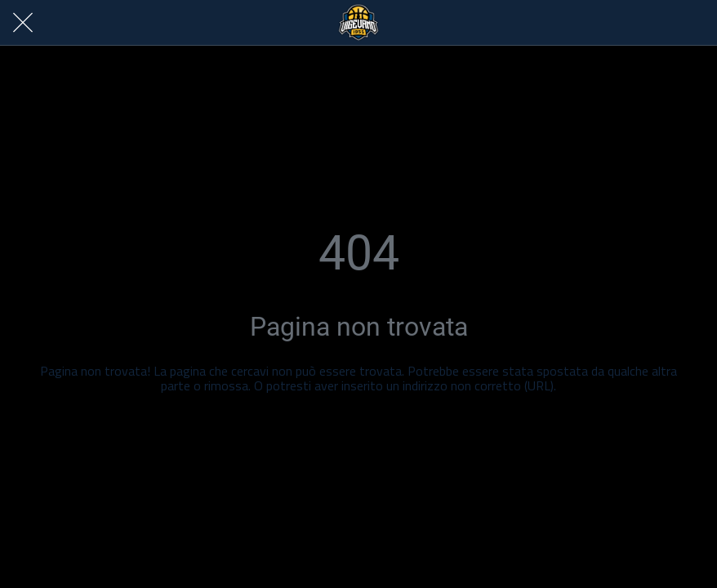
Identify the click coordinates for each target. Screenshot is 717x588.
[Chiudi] (23, 23)
